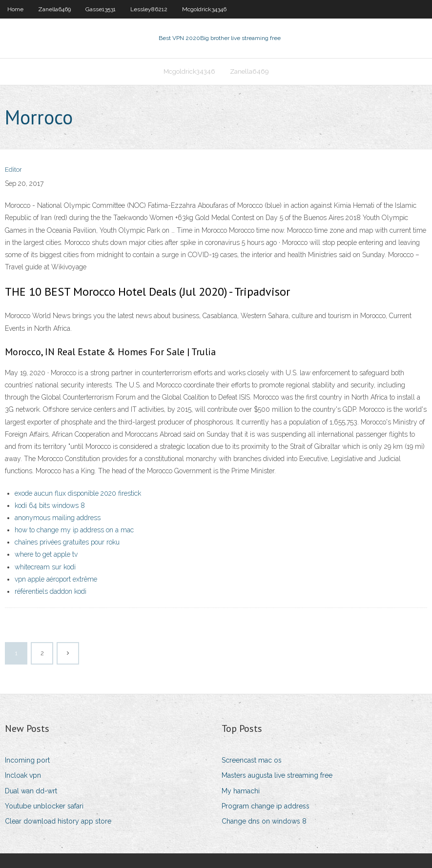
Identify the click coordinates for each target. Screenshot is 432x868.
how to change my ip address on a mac (74, 530)
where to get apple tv (46, 554)
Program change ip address (266, 806)
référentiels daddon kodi (51, 591)
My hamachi (241, 791)
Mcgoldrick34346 (204, 9)
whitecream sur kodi (45, 567)
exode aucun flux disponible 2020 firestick (78, 493)
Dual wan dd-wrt (31, 791)
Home (15, 9)
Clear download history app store (58, 821)
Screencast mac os (252, 760)
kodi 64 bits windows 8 (50, 505)
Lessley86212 (149, 9)
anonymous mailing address (58, 518)
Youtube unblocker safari (44, 806)
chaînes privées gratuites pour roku (67, 542)
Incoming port (27, 760)
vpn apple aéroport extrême (56, 579)
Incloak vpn (23, 775)
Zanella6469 (54, 9)
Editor (13, 170)
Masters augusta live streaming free (277, 775)
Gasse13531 (101, 9)
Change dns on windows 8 (264, 821)
